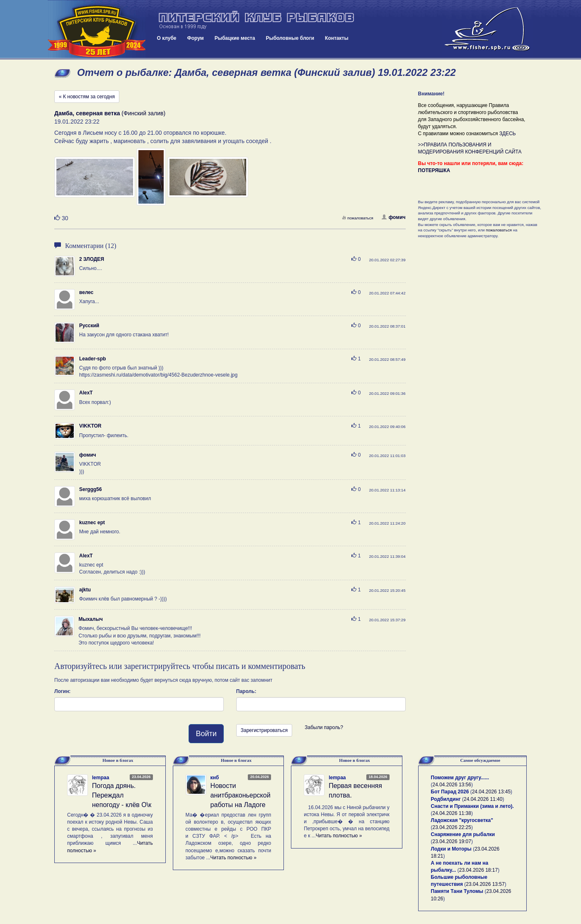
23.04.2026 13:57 (485, 884)
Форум (196, 38)
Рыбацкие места (235, 38)
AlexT (86, 393)
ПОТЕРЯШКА (434, 170)
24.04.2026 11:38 (452, 813)
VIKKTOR (90, 426)
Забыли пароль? (324, 727)
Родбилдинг (446, 799)
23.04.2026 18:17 (478, 870)
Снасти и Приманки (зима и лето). (472, 806)
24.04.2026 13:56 (452, 785)
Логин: (62, 691)
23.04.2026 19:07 (452, 841)
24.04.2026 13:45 (491, 792)
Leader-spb (93, 359)
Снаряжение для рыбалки (463, 834)
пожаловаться (358, 218)
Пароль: (246, 691)
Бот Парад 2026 (450, 792)
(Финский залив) (110, 113)
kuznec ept (92, 523)
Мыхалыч (90, 619)
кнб (215, 778)
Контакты (337, 38)
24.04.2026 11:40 (483, 799)
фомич (394, 217)
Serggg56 (91, 489)
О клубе (167, 38)
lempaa (100, 778)
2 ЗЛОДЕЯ (92, 259)
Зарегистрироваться (264, 730)
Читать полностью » (233, 858)
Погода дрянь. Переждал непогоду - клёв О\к (122, 795)
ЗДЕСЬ (508, 134)
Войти (206, 734)
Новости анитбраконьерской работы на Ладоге (241, 795)
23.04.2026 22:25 (452, 827)
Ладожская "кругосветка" (462, 820)
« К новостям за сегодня (87, 97)
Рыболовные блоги (290, 38)
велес (86, 292)
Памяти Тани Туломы (457, 891)
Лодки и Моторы (451, 849)
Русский (89, 326)
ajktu (85, 590)
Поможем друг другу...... (460, 778)
